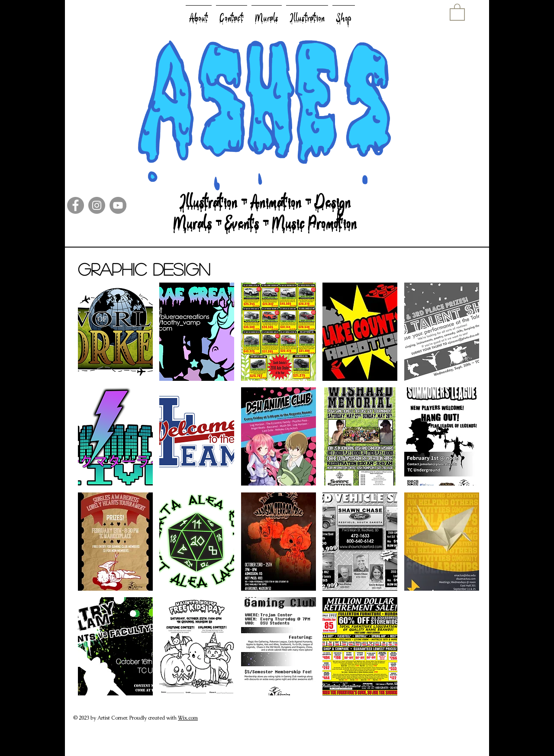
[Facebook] (76, 205)
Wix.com (188, 718)
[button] (457, 12)
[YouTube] (118, 205)
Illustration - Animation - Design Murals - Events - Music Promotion (265, 219)
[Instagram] (97, 205)
